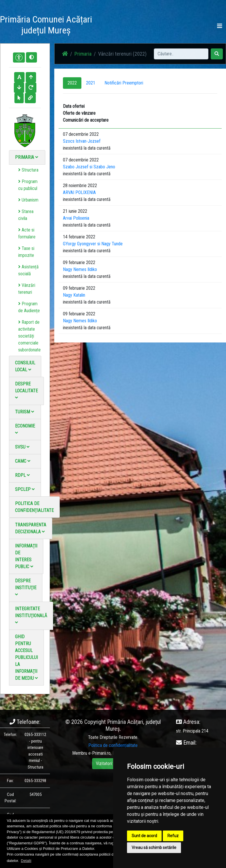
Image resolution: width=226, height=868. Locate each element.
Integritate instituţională (31, 615)
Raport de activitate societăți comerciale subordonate (29, 336)
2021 (91, 83)
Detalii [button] (26, 861)
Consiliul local (25, 366)
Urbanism (28, 200)
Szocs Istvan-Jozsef (82, 141)
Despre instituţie (26, 587)
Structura (28, 170)
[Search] (181, 54)
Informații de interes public (26, 556)
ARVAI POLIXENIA (79, 192)
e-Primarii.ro (99, 753)
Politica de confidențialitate (34, 507)
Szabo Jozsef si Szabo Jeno (89, 167)
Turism (25, 412)
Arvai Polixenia (76, 218)
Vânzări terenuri (27, 289)
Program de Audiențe (29, 307)
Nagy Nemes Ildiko (80, 269)
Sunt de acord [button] (144, 836)
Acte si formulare (27, 233)
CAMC (23, 461)
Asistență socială (28, 270)
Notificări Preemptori (124, 83)
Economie (25, 429)
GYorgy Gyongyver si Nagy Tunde (93, 244)
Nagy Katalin (74, 295)
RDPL (22, 475)
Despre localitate (26, 390)
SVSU (22, 447)
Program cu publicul (28, 185)
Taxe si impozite (26, 252)
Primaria (27, 157)
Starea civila (26, 215)
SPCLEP (25, 489)
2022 (72, 83)
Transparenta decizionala (31, 528)
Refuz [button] (173, 836)
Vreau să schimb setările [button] (154, 848)
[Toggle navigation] (220, 26)
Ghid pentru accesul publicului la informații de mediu (26, 657)
